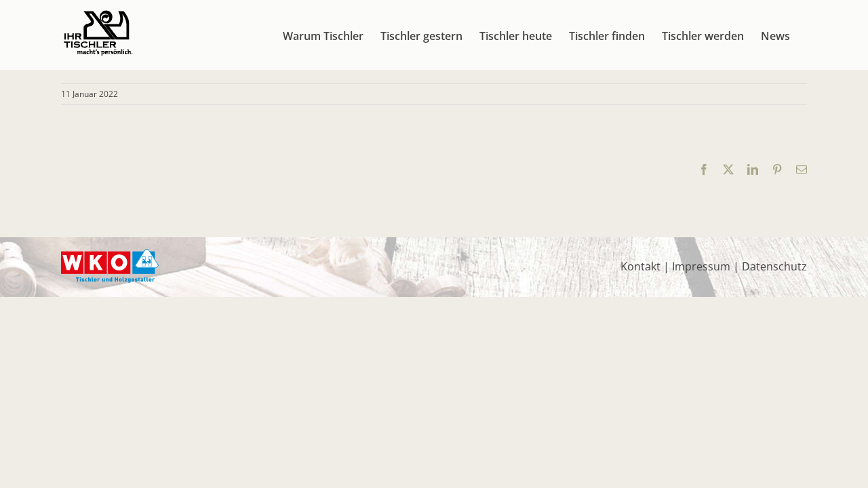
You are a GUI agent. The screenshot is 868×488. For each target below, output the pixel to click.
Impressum (701, 266)
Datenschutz (774, 266)
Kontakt (640, 266)
